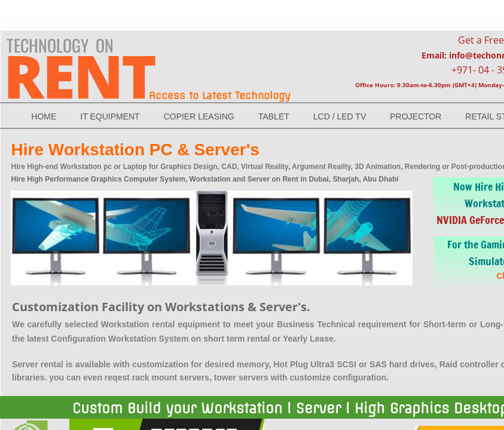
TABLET (274, 116)
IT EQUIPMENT (110, 116)
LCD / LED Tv (340, 116)
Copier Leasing (199, 116)
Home (44, 116)
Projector (416, 116)
